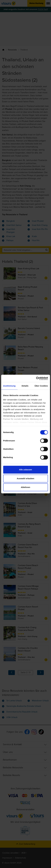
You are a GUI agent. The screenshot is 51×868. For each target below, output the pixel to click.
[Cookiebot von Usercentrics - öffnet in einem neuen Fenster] (36, 378)
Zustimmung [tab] (9, 386)
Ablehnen (25, 487)
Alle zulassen (26, 470)
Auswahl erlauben (25, 478)
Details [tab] (25, 386)
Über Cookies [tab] (41, 386)
